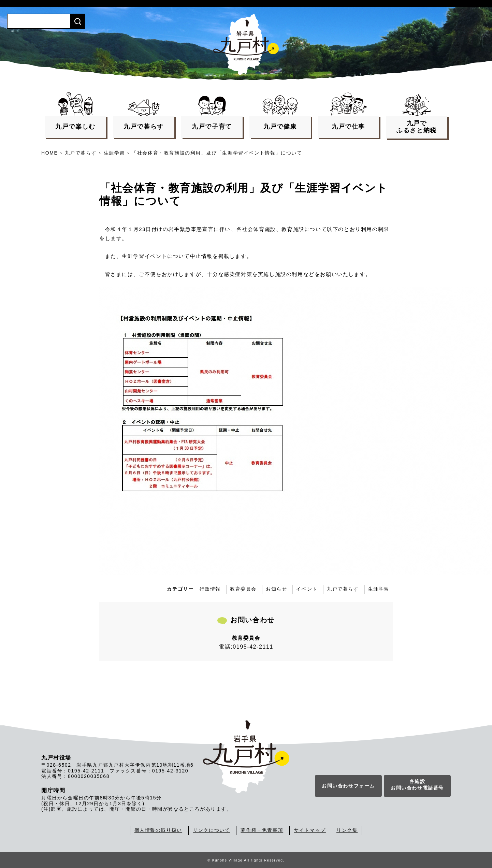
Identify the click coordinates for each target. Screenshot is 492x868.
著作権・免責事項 (262, 830)
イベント (307, 589)
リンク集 (347, 830)
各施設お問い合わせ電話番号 (417, 785)
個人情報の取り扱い (158, 830)
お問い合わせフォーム (348, 786)
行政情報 (210, 589)
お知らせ (276, 589)
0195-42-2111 (253, 647)
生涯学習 (114, 153)
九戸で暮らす (81, 153)
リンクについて (211, 830)
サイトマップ (310, 830)
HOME (49, 153)
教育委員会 (243, 589)
